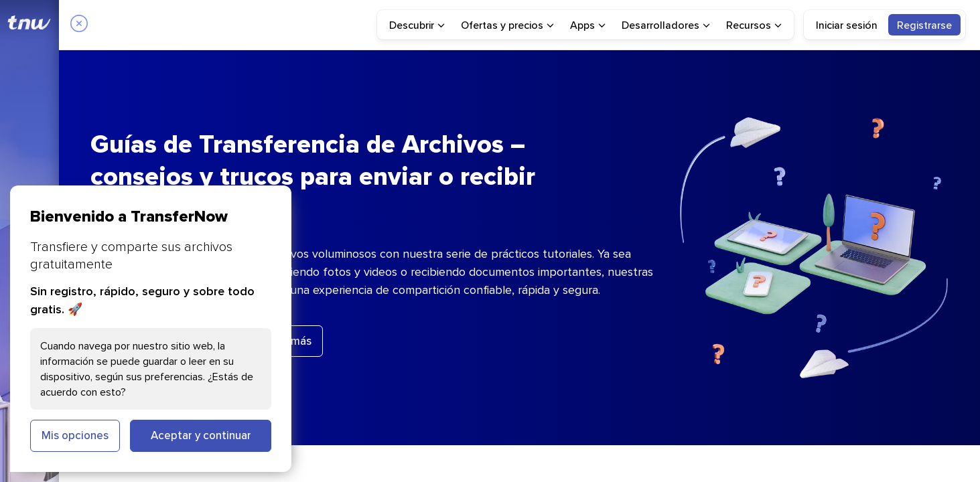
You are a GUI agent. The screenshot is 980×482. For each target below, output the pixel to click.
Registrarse (924, 25)
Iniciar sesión (847, 25)
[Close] (79, 25)
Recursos (754, 25)
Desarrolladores (666, 25)
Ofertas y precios (507, 25)
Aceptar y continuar (201, 435)
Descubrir (417, 25)
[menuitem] (417, 25)
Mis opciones (75, 435)
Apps (588, 25)
